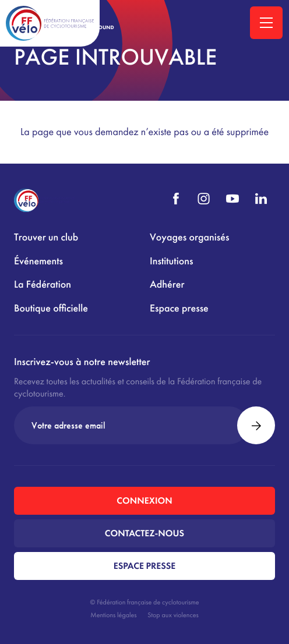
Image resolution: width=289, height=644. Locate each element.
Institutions (171, 261)
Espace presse (179, 308)
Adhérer (167, 284)
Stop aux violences (173, 615)
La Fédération (43, 284)
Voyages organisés (189, 237)
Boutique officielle (51, 308)
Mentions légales (113, 615)
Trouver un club (46, 237)
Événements (38, 261)
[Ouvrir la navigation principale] (266, 23)
